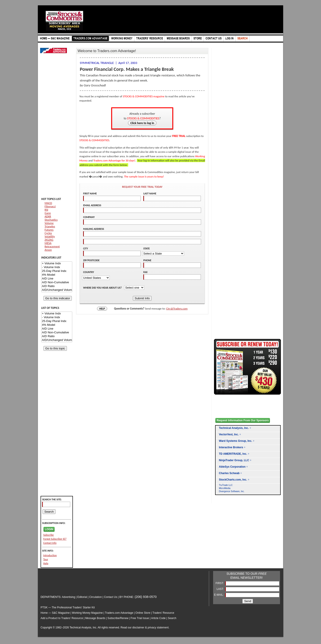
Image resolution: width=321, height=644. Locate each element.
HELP (102, 309)
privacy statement (158, 628)
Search (172, 618)
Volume (49, 223)
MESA (48, 243)
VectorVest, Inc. (229, 434)
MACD (48, 203)
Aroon (48, 250)
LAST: (221, 589)
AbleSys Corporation (232, 467)
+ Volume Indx (57, 264)
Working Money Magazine (87, 613)
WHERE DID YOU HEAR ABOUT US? (103, 288)
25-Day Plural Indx (57, 271)
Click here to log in (142, 123)
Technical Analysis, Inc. (234, 428)
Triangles (50, 226)
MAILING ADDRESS (94, 229)
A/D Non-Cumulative (57, 282)
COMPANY (89, 217)
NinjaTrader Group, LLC (234, 460)
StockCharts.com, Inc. (233, 480)
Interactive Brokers (231, 447)
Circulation (96, 597)
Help (46, 563)
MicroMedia (225, 488)
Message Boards (95, 618)
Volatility (50, 236)
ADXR (48, 216)
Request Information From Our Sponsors (243, 420)
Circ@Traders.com (177, 309)
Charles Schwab (229, 473)
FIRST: (220, 583)
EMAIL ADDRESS (92, 205)
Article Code (158, 618)
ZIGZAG (49, 240)
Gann (48, 213)
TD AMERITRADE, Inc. (233, 454)
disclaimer (138, 628)
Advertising (69, 597)
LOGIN (49, 529)
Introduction (50, 555)
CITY (86, 249)
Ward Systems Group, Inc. (236, 441)
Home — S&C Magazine (55, 613)
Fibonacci (50, 206)
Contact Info (50, 543)
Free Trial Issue (140, 618)
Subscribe (48, 535)
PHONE (147, 260)
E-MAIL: (219, 595)
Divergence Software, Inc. (232, 491)
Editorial (82, 597)
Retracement (52, 246)
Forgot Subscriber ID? (55, 539)
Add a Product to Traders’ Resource (62, 618)
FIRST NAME (90, 194)
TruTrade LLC (226, 485)
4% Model (57, 275)
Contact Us (110, 597)
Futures (49, 230)
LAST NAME (150, 194)
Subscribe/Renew (118, 618)
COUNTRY (89, 272)
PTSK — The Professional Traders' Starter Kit (68, 607)
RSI (46, 210)
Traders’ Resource (163, 613)
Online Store (143, 613)
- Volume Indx (57, 267)
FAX (145, 272)
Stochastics (51, 220)
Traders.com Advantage (119, 613)
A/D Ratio (57, 286)
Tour (46, 559)
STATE (147, 249)
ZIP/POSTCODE (91, 260)
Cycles (48, 233)
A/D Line (57, 279)
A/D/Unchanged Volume (57, 290)
